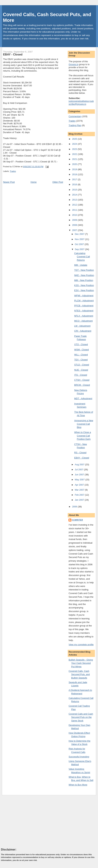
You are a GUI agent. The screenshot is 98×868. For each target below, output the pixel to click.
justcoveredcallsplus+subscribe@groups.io (81, 103)
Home (34, 182)
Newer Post (9, 182)
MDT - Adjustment (83, 398)
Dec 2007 (80, 234)
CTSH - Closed (82, 380)
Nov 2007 (80, 239)
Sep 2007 (80, 249)
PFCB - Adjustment (84, 306)
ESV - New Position (84, 290)
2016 (75, 184)
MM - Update (81, 265)
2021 (75, 159)
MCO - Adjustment (83, 321)
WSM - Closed (82, 350)
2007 (75, 230)
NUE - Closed (81, 370)
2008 (75, 225)
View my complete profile (81, 645)
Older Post (58, 182)
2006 (75, 507)
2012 (75, 205)
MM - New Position (84, 280)
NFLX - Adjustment (84, 316)
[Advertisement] (27, 821)
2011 (75, 210)
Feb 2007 (80, 495)
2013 (75, 200)
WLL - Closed (81, 355)
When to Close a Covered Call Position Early (83, 436)
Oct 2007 (80, 244)
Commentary (75, 116)
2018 (75, 174)
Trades (13, 171)
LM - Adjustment (82, 326)
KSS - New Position (84, 285)
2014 (75, 195)
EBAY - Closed (13, 54)
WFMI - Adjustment (84, 296)
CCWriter (77, 520)
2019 (75, 169)
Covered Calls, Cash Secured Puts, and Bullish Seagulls (79, 674)
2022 (75, 154)
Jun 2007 (80, 475)
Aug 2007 (80, 464)
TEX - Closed (81, 360)
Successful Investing (79, 757)
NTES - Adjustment (84, 311)
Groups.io (73, 64)
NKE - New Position (84, 275)
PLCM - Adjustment (84, 301)
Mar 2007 (80, 490)
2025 (75, 139)
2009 (75, 220)
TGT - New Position (84, 270)
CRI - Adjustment (83, 331)
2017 (75, 179)
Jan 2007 (80, 500)
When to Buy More (78, 785)
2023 (75, 149)
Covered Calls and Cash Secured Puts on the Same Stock (81, 717)
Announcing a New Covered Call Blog (84, 424)
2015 (75, 190)
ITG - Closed (81, 375)
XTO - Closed (81, 344)
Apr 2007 (80, 485)
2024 (75, 144)
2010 (75, 215)
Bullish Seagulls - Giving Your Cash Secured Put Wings (81, 663)
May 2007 (80, 480)
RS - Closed (80, 453)
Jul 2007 (79, 470)
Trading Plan (75, 125)
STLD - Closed (82, 365)
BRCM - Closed (82, 385)
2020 (75, 164)
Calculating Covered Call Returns (82, 257)
